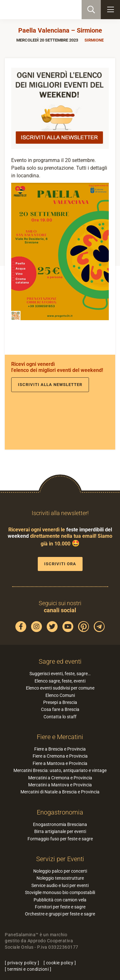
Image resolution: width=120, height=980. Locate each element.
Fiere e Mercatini (60, 737)
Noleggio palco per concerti (60, 871)
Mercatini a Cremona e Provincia (60, 778)
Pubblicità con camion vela (60, 900)
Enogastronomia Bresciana (60, 824)
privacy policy (22, 963)
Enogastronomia (60, 812)
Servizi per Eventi (60, 859)
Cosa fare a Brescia (60, 709)
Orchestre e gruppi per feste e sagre (60, 914)
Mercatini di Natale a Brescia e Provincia (60, 792)
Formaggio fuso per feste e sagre (60, 839)
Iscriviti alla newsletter (50, 385)
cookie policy (60, 963)
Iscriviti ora (60, 564)
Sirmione (94, 40)
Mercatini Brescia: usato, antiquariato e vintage (60, 770)
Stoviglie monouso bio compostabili (60, 892)
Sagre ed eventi (60, 661)
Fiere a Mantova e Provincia (60, 763)
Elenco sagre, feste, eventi (60, 681)
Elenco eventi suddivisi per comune (60, 688)
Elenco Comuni (60, 695)
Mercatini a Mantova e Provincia (60, 785)
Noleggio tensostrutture (60, 878)
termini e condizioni (28, 969)
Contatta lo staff (60, 717)
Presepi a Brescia (60, 702)
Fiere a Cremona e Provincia (60, 756)
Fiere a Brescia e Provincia (60, 749)
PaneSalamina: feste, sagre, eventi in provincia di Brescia (37, 10)
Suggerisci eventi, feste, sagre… (60, 674)
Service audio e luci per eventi (60, 885)
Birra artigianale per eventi (60, 831)
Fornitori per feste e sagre (60, 907)
